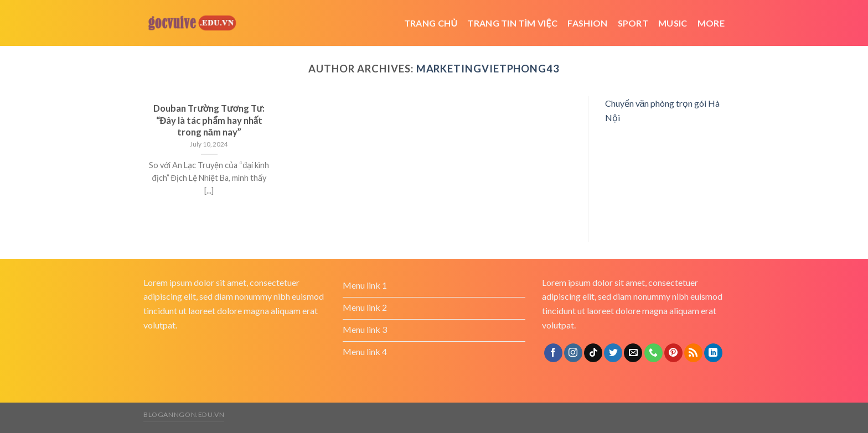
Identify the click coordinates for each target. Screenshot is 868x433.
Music (673, 23)
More (711, 23)
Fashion (587, 23)
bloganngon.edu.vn (184, 414)
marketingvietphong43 (488, 69)
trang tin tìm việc (512, 23)
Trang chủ (431, 23)
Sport (633, 23)
